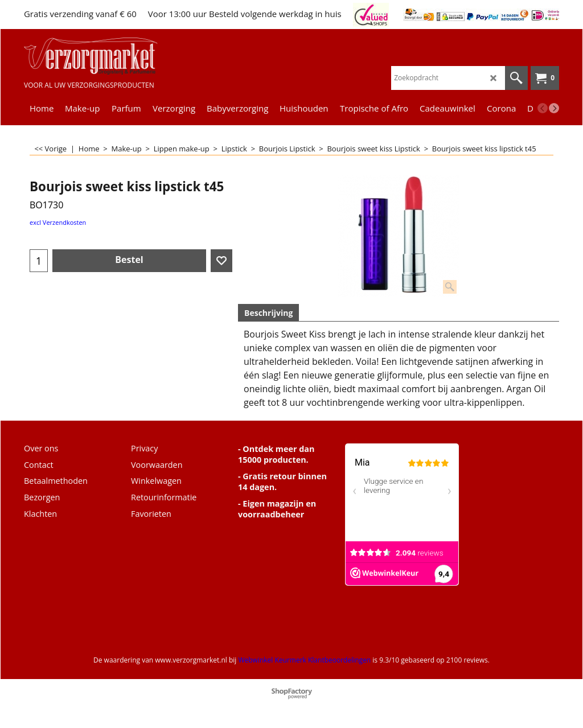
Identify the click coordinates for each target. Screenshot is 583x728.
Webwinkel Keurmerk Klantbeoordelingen (304, 660)
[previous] (543, 108)
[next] (554, 108)
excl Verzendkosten (58, 222)
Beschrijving (268, 313)
